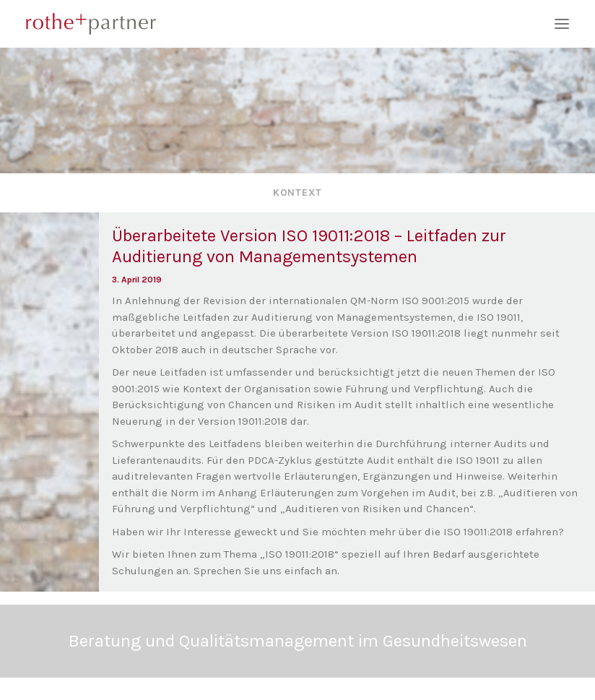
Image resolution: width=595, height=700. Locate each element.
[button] (562, 24)
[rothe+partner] (297, 24)
